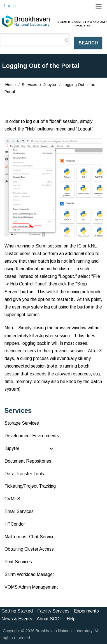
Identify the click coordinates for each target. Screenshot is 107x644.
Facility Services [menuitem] (53, 611)
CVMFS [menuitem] (12, 499)
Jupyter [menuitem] (12, 448)
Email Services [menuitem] (19, 511)
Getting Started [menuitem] (17, 611)
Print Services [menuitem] (18, 562)
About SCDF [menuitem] (49, 619)
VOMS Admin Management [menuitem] (31, 587)
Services (30, 85)
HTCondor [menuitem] (15, 524)
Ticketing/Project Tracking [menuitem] (30, 486)
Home (11, 85)
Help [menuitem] (71, 619)
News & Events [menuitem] (17, 619)
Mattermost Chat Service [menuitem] (30, 537)
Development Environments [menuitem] (32, 436)
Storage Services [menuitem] (22, 423)
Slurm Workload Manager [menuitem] (29, 574)
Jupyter (50, 85)
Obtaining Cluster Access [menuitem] (29, 549)
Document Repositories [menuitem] (28, 461)
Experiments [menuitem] (86, 611)
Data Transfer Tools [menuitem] (24, 474)
